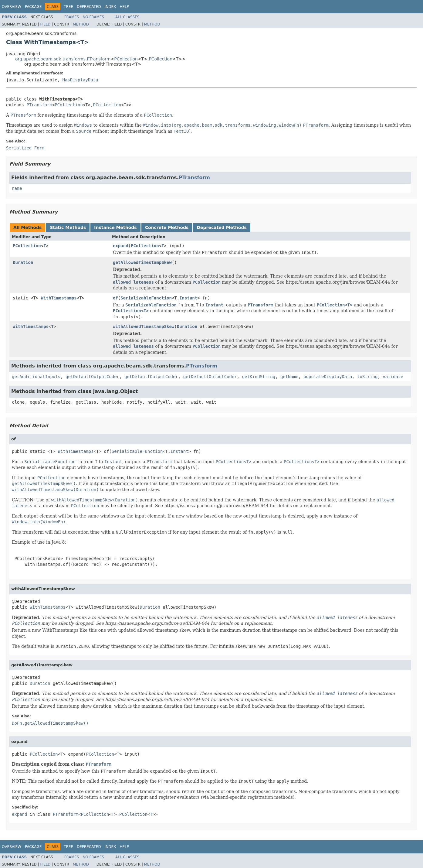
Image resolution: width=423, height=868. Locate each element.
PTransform (39, 105)
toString (367, 377)
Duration (23, 262)
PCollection (126, 59)
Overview (12, 7)
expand (121, 246)
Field (45, 24)
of (115, 298)
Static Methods (68, 227)
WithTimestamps (59, 298)
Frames (72, 17)
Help (124, 7)
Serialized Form (25, 148)
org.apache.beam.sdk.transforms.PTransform (63, 59)
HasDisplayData (80, 80)
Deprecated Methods (222, 227)
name (17, 188)
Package (33, 7)
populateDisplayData (328, 377)
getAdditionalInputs (36, 377)
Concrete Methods (167, 227)
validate (393, 377)
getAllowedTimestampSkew (142, 262)
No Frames (93, 17)
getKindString (259, 377)
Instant (188, 298)
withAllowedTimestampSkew (144, 326)
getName (289, 377)
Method (81, 24)
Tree (68, 7)
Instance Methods (115, 227)
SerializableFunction (146, 298)
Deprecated (89, 7)
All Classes (127, 17)
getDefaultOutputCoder (92, 377)
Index (110, 7)
